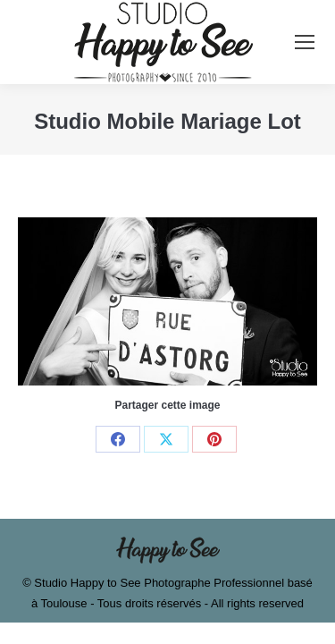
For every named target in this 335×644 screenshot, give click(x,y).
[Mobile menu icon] (305, 42)
